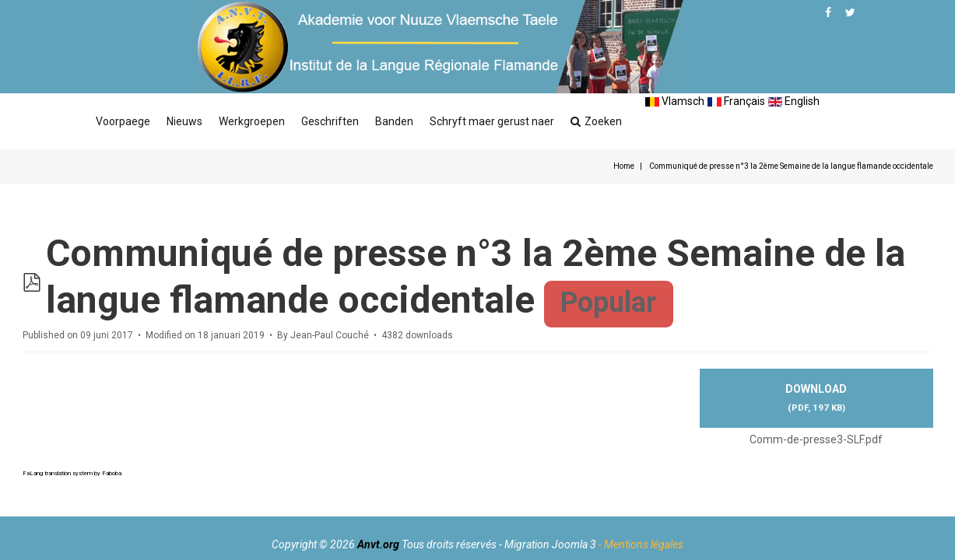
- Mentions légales (641, 544)
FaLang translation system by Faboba (72, 473)
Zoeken (596, 121)
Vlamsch (675, 101)
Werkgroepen (252, 121)
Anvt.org (378, 544)
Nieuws (184, 121)
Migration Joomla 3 (550, 544)
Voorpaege (123, 121)
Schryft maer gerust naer (492, 121)
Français (736, 101)
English (794, 101)
